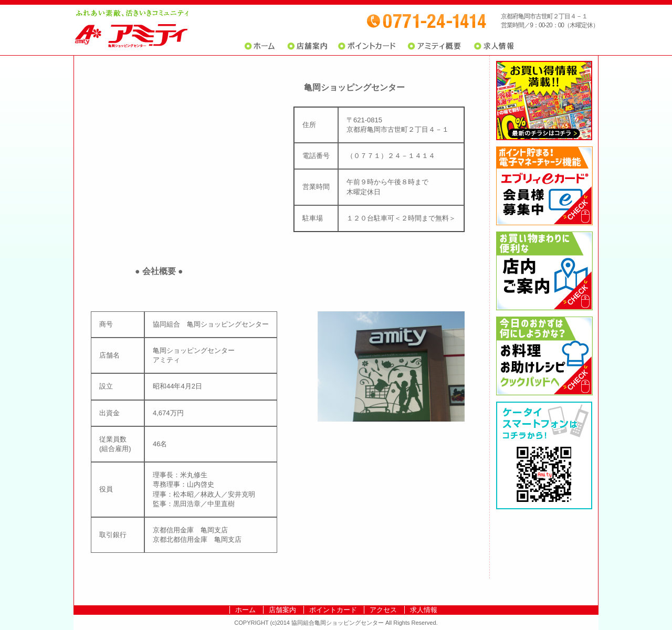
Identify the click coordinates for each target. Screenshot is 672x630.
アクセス (383, 610)
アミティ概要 (434, 46)
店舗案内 (307, 46)
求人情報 (493, 46)
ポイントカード (368, 46)
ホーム (262, 46)
